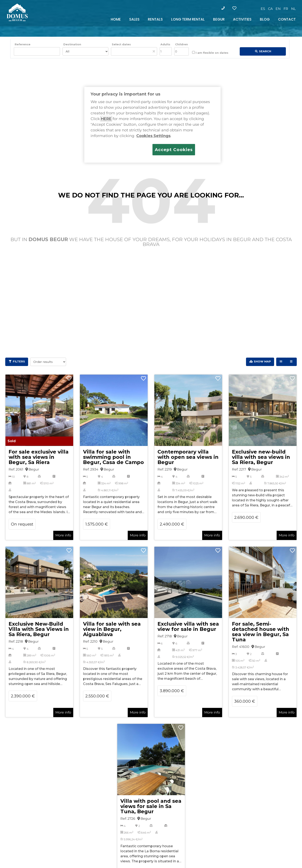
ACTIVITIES (242, 19)
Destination (72, 44)
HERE (106, 119)
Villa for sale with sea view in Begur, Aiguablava (112, 629)
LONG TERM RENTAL (188, 19)
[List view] (292, 362)
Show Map (262, 361)
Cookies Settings (153, 136)
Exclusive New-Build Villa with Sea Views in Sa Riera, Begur (39, 629)
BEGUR (219, 19)
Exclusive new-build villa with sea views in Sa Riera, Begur (261, 457)
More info (63, 535)
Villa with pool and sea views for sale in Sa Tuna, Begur (151, 806)
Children (182, 44)
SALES (134, 19)
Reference (23, 44)
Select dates (121, 44)
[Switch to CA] (270, 9)
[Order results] (48, 362)
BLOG (265, 19)
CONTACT (287, 19)
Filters (19, 361)
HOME (116, 19)
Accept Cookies (174, 150)
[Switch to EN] (278, 9)
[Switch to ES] (263, 9)
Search (265, 51)
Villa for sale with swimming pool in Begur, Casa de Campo (113, 457)
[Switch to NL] (293, 9)
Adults (165, 44)
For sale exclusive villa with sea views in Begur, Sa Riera (39, 457)
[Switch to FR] (286, 9)
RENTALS (155, 19)
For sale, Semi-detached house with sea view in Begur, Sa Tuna (261, 632)
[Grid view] (281, 362)
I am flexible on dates (210, 53)
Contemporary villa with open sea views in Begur (188, 457)
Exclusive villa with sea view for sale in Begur (188, 626)
